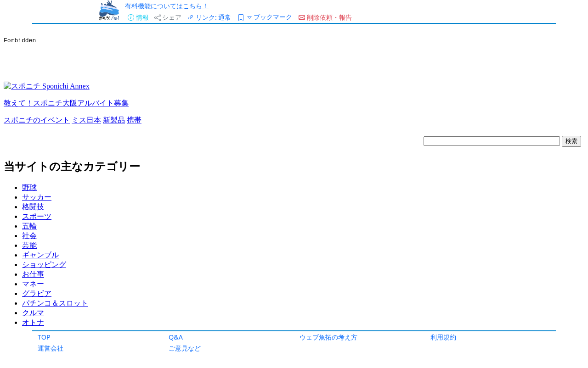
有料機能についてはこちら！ (167, 6)
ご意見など (185, 348)
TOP (44, 337)
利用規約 (443, 337)
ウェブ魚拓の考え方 (328, 337)
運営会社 (51, 348)
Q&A (176, 337)
